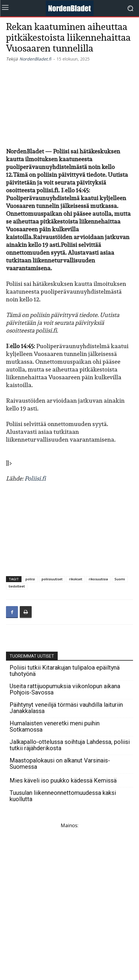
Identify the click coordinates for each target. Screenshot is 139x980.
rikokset (76, 579)
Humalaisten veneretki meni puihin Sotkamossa (55, 727)
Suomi (120, 579)
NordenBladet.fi (35, 59)
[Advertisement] (70, 104)
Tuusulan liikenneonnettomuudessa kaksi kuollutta (63, 796)
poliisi (30, 579)
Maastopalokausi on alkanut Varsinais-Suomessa (60, 764)
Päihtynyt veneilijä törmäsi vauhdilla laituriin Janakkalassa (66, 708)
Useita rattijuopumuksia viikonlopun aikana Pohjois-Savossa (65, 689)
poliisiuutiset (52, 579)
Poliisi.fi (35, 478)
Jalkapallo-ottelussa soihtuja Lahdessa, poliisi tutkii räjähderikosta (70, 745)
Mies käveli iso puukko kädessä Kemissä (63, 781)
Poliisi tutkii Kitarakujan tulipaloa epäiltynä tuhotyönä (65, 671)
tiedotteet (17, 586)
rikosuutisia (98, 579)
